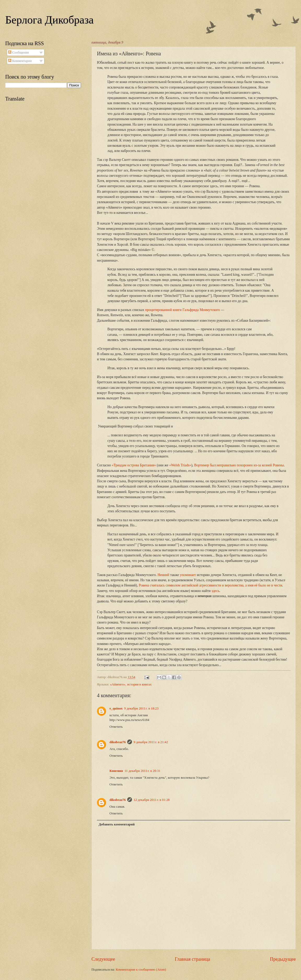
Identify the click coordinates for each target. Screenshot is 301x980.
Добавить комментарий (117, 824)
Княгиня (116, 771)
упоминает (188, 575)
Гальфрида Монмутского (201, 310)
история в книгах (139, 684)
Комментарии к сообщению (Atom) (141, 970)
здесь (215, 591)
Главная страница (192, 959)
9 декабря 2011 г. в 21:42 (151, 742)
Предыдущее (283, 959)
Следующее (103, 959)
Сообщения (18, 52)
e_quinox (116, 708)
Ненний (163, 575)
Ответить (116, 727)
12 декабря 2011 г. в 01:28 (152, 800)
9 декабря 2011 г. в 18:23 (141, 708)
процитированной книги (163, 310)
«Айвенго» (118, 684)
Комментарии (20, 61)
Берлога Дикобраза (49, 20)
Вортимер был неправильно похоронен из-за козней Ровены (239, 465)
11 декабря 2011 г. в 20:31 (142, 771)
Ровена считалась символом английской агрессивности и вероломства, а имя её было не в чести (210, 585)
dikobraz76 (118, 742)
